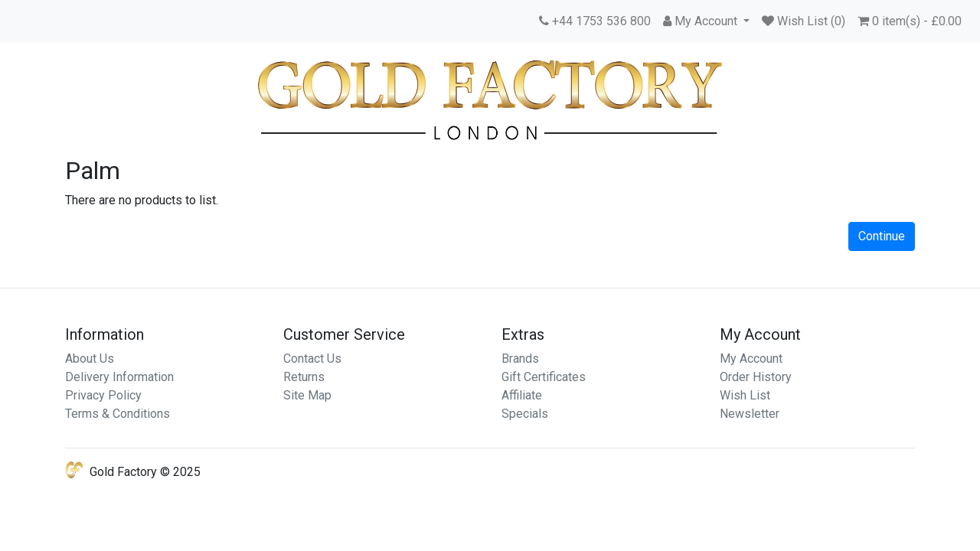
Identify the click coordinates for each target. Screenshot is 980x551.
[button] (706, 21)
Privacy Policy (103, 395)
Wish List (745, 395)
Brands (520, 359)
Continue (882, 236)
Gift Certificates (544, 377)
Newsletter (750, 414)
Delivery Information (119, 377)
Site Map (307, 395)
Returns (304, 377)
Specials (525, 414)
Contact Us (312, 359)
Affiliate (522, 395)
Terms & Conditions (118, 414)
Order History (756, 377)
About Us (90, 359)
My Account (751, 359)
